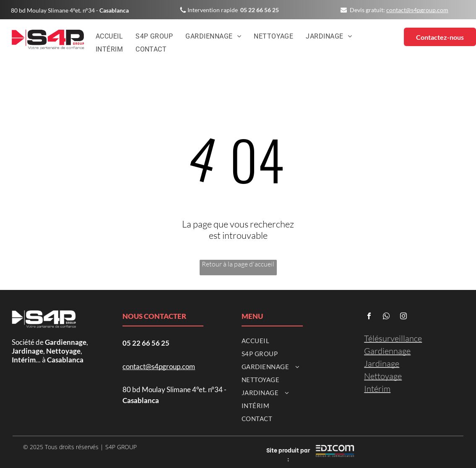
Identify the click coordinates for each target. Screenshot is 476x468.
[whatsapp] (386, 317)
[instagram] (403, 317)
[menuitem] (109, 36)
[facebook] (369, 317)
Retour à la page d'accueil (238, 264)
